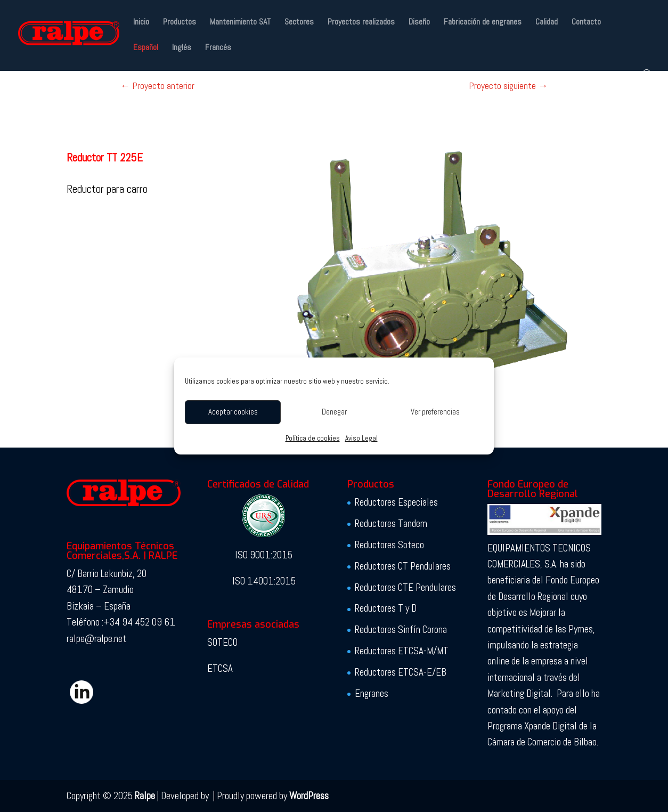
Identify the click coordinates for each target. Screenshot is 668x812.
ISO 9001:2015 (264, 555)
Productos (180, 23)
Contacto (586, 23)
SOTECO (222, 642)
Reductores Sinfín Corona (401, 630)
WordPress (309, 796)
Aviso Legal (361, 438)
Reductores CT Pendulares (403, 566)
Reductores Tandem (391, 523)
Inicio (141, 23)
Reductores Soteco (389, 545)
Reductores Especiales (396, 502)
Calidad (547, 23)
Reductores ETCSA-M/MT (402, 651)
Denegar (334, 412)
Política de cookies (313, 438)
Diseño (419, 23)
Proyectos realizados (361, 23)
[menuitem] (146, 56)
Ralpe (145, 796)
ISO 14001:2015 (264, 581)
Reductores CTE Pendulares (405, 587)
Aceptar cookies (233, 412)
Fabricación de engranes (483, 23)
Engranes (372, 693)
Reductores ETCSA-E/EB (401, 672)
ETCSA (220, 668)
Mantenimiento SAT (240, 23)
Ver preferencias (435, 412)
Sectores (299, 23)
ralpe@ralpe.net (96, 639)
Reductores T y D (386, 608)
